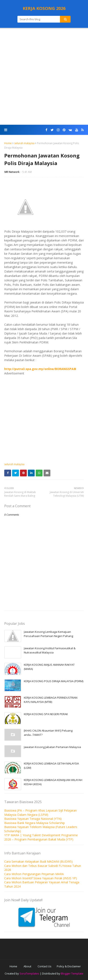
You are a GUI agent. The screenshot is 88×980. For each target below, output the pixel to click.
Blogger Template (72, 973)
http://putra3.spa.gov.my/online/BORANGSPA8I (40, 369)
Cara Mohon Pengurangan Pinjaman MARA (34, 874)
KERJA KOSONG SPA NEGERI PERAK (46, 714)
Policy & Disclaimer (69, 966)
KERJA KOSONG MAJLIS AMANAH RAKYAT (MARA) (49, 667)
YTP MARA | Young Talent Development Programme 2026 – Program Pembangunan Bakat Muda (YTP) (41, 837)
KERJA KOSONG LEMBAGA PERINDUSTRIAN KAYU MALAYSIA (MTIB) (51, 700)
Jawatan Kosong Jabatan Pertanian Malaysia (52, 747)
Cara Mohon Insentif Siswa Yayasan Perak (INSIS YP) (41, 878)
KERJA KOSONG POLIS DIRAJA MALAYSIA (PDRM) (54, 681)
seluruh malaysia (24, 143)
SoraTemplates (29, 973)
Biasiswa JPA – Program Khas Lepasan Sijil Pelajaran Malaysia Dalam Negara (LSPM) (40, 813)
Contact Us (45, 966)
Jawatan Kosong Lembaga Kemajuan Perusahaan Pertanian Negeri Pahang (48, 634)
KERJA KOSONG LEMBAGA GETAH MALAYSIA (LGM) (51, 766)
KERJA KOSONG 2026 (44, 8)
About (27, 966)
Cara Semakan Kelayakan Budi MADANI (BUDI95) (38, 861)
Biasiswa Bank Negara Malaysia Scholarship (35, 823)
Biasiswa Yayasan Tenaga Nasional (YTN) (33, 819)
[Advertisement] (44, 77)
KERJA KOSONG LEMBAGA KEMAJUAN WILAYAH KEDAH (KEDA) (53, 782)
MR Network (12, 172)
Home (8, 143)
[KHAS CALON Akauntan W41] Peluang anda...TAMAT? (48, 733)
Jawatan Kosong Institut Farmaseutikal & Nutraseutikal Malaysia (50, 650)
